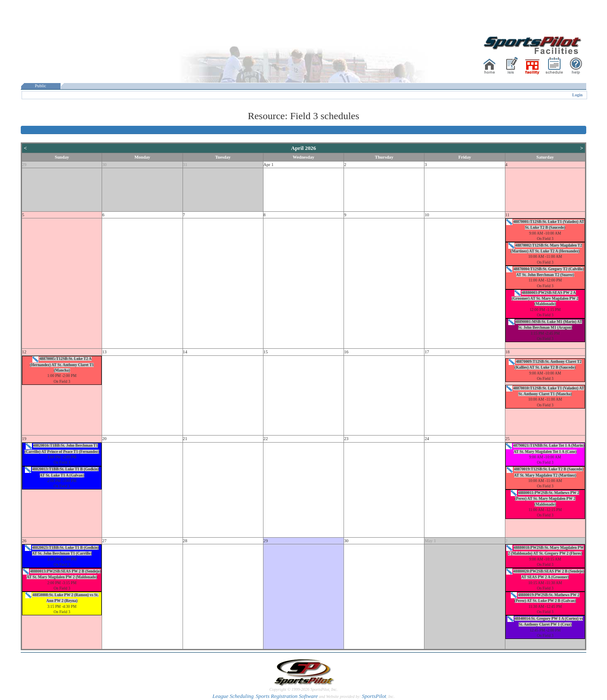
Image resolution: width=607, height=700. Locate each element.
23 (346, 439)
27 (104, 541)
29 (24, 165)
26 (24, 541)
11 (507, 215)
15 (266, 352)
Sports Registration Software (287, 696)
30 (104, 165)
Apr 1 (269, 165)
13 (104, 352)
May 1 (430, 541)
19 (24, 439)
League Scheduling (233, 696)
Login (577, 95)
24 (427, 439)
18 (508, 352)
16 (346, 352)
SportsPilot (374, 696)
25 (508, 439)
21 (185, 439)
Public (41, 86)
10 (427, 215)
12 (24, 352)
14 (185, 352)
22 (266, 439)
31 (185, 165)
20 (104, 439)
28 (185, 541)
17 (427, 352)
